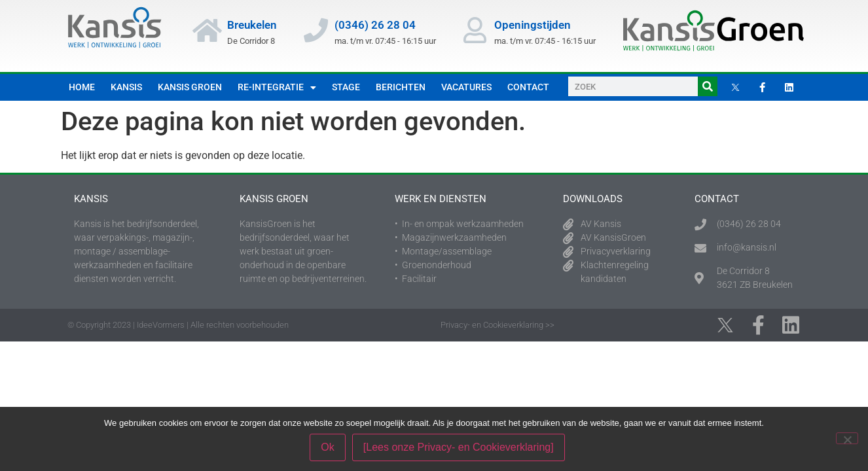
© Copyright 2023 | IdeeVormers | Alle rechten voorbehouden (178, 325)
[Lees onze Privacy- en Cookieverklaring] (459, 447)
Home (82, 87)
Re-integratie (277, 88)
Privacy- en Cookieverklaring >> (497, 325)
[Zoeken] (708, 86)
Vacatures (466, 87)
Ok (327, 447)
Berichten (401, 87)
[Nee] (847, 438)
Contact (528, 87)
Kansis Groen (190, 87)
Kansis (126, 87)
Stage (346, 87)
